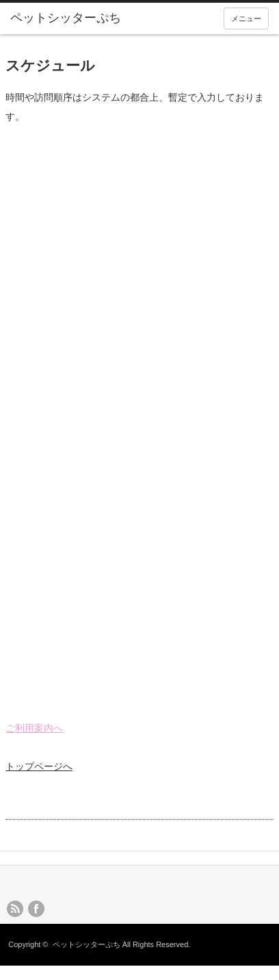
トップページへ (39, 766)
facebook (36, 909)
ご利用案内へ (34, 728)
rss (15, 909)
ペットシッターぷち (87, 944)
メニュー (246, 18)
